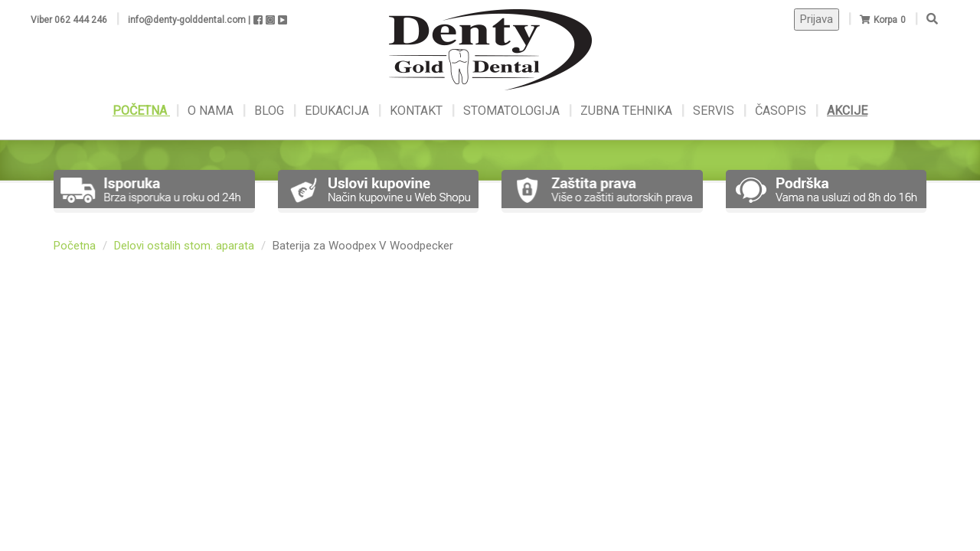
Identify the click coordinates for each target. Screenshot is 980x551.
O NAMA (212, 111)
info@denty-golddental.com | (189, 20)
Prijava (817, 19)
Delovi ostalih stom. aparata (184, 246)
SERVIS (715, 111)
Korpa (885, 20)
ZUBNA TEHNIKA (626, 111)
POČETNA (141, 111)
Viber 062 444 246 (69, 20)
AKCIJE (847, 111)
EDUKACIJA (338, 111)
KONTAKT (418, 111)
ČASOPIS (782, 111)
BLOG (271, 111)
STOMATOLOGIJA (511, 111)
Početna (75, 246)
